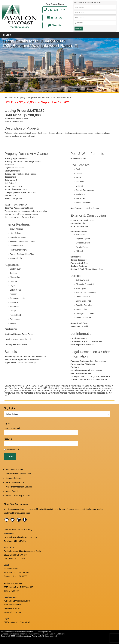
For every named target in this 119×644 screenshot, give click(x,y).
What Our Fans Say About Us (18, 496)
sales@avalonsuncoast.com (25, 537)
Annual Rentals (12, 491)
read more (26, 513)
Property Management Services (19, 487)
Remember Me (13, 450)
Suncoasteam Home (14, 469)
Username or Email (12, 428)
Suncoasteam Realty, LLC (31, 636)
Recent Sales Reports (15, 482)
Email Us (55, 17)
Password (8, 439)
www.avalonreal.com (13, 612)
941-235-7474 (55, 10)
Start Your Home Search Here (18, 474)
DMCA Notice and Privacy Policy (18, 622)
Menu (7, 35)
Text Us (55, 25)
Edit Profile (61, 634)
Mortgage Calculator (14, 478)
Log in (52, 634)
